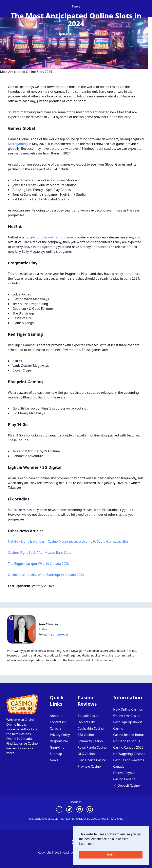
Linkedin (62, 634)
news (76, 6)
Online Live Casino (127, 716)
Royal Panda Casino (92, 747)
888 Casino (86, 735)
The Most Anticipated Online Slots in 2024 (76, 20)
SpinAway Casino (90, 741)
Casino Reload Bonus (129, 735)
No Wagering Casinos (129, 754)
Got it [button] (111, 855)
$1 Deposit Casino (127, 785)
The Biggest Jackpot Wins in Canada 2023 (38, 564)
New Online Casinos (128, 709)
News (54, 760)
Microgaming (18, 144)
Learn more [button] (87, 844)
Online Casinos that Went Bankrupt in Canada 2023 (46, 575)
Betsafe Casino (89, 716)
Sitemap (56, 754)
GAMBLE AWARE (100, 819)
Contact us (58, 722)
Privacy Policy (60, 735)
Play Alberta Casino (92, 760)
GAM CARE (117, 819)
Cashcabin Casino (91, 728)
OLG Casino (86, 754)
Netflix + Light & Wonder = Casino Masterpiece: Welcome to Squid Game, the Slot (68, 541)
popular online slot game (54, 237)
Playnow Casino (89, 766)
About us (57, 716)
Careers (56, 728)
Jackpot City (86, 722)
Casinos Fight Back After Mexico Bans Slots (40, 553)
